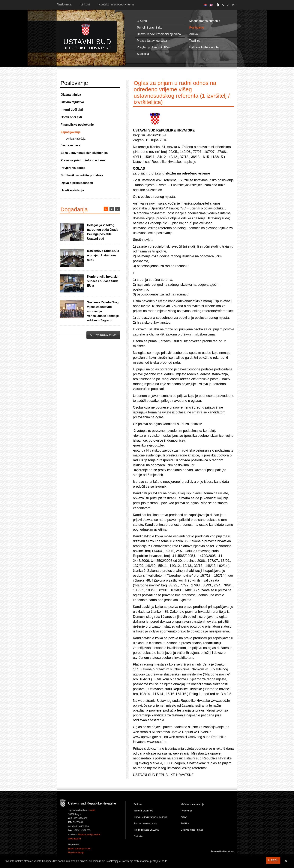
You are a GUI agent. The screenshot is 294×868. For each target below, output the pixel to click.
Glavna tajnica (71, 95)
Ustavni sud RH (87, 37)
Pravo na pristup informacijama (83, 160)
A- (223, 5)
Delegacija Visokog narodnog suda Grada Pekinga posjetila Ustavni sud (103, 232)
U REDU (273, 860)
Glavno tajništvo (72, 102)
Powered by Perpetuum (222, 851)
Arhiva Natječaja (76, 139)
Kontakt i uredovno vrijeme (116, 4)
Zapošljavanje (71, 132)
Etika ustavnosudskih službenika (84, 153)
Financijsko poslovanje (77, 125)
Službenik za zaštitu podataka (82, 175)
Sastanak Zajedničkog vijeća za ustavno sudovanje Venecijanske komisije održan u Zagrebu (103, 311)
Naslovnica (64, 4)
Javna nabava (71, 145)
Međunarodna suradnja (205, 21)
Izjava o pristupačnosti (77, 183)
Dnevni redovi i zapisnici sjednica (159, 34)
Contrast (218, 5)
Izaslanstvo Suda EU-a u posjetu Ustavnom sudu (103, 255)
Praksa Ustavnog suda (152, 41)
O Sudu (142, 21)
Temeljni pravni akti (150, 28)
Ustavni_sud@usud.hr (89, 835)
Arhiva (194, 34)
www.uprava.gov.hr (147, 737)
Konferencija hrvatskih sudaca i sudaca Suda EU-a (103, 281)
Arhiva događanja (103, 335)
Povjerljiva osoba (73, 168)
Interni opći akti (72, 110)
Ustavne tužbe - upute (204, 47)
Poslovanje (197, 28)
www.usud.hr (220, 701)
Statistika (143, 54)
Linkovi (85, 4)
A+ (234, 5)
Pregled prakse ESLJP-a (153, 47)
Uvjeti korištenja (72, 190)
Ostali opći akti (71, 117)
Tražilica (195, 41)
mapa (92, 810)
